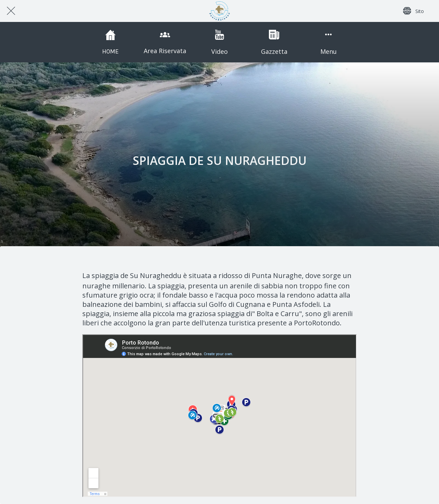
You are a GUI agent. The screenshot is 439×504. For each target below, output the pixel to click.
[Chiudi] (11, 11)
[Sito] (413, 11)
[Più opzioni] (329, 42)
